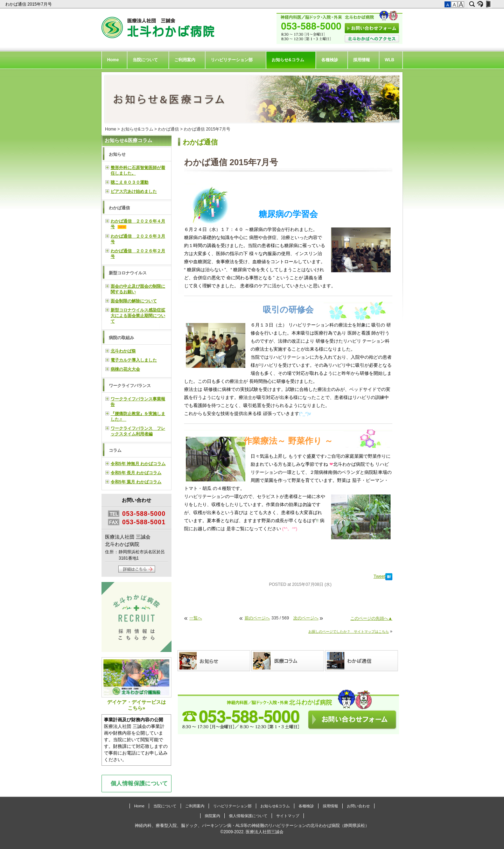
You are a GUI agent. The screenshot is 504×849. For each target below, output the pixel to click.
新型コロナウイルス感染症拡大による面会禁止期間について (138, 316)
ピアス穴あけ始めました (134, 191)
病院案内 (212, 816)
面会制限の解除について (134, 301)
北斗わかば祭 (123, 351)
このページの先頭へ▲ (371, 618)
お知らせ (117, 154)
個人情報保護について (139, 783)
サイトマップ (288, 816)
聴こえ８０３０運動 (129, 182)
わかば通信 (168, 129)
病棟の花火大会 (125, 369)
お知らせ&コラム (288, 60)
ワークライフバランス (130, 386)
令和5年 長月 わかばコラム (136, 473)
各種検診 (330, 60)
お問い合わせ (358, 806)
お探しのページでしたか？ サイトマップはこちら (349, 632)
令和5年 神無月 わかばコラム (138, 464)
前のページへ (257, 618)
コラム (115, 450)
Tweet (379, 576)
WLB (389, 60)
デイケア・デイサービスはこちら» (136, 684)
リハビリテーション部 (232, 60)
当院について (145, 60)
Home (113, 60)
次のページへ (306, 618)
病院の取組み (121, 338)
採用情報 (362, 60)
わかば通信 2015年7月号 (29, 4)
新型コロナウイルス (128, 273)
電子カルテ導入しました (134, 360)
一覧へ (196, 618)
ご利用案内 (185, 60)
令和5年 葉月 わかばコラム (136, 482)
